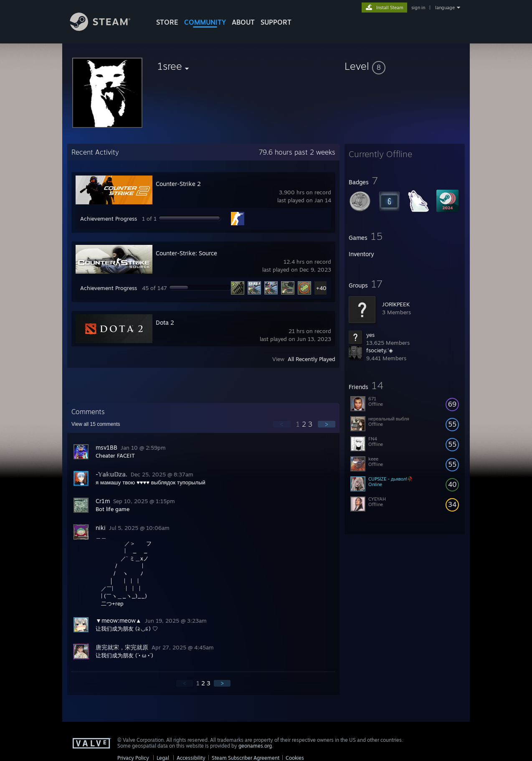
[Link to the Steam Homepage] (106, 29)
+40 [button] (321, 288)
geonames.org (255, 746)
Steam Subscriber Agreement (246, 758)
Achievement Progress (109, 219)
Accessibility (191, 758)
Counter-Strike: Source (186, 253)
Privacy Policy (133, 758)
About (243, 22)
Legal (163, 758)
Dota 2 (165, 322)
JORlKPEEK (396, 304)
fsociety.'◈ (380, 350)
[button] (405, 66)
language (445, 8)
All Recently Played (312, 359)
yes (370, 335)
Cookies (295, 758)
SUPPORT (276, 22)
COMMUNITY (205, 22)
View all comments (96, 424)
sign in (418, 8)
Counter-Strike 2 (178, 184)
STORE (167, 22)
